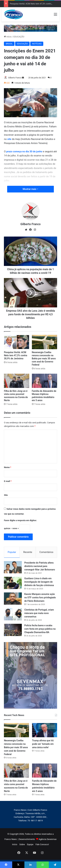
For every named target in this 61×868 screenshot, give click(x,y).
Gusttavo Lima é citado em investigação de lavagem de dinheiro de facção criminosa (39, 582)
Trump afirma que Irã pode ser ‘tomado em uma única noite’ (43, 744)
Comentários (46, 552)
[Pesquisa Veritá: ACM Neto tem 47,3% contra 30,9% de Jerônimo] (17, 342)
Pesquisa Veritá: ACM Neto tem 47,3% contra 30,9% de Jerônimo (15, 355)
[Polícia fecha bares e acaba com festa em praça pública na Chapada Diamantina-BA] (13, 630)
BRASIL (9, 44)
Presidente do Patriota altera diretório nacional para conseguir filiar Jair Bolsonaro (40, 566)
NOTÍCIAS (37, 44)
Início (8, 37)
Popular (12, 552)
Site (6, 495)
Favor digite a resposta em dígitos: (20, 520)
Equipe (30, 844)
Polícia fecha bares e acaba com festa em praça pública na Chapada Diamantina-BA (40, 629)
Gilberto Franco (15, 78)
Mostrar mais (31, 189)
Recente (28, 552)
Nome (7, 467)
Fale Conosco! (42, 844)
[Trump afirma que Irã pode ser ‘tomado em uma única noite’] (44, 730)
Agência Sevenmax (48, 839)
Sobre (22, 844)
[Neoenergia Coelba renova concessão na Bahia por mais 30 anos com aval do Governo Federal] (44, 342)
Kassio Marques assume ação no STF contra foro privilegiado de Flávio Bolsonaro (40, 597)
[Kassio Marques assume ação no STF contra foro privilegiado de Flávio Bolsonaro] (13, 599)
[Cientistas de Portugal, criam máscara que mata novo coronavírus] (13, 614)
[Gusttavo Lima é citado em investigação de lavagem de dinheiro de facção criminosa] (13, 583)
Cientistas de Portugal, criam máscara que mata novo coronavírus (39, 613)
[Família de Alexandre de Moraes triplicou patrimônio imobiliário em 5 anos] (44, 381)
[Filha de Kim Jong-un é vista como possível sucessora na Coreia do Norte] (17, 381)
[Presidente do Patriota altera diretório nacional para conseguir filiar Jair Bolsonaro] (13, 567)
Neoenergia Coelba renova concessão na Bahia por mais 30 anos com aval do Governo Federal (44, 358)
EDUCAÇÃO (19, 37)
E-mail (8, 481)
